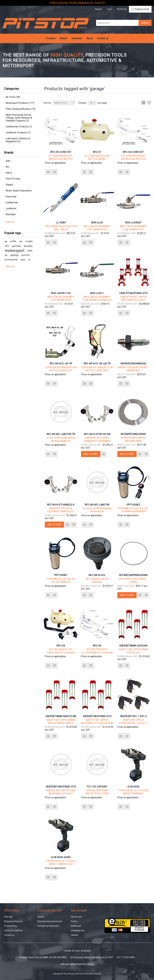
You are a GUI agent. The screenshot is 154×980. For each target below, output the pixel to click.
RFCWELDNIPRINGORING (133, 575)
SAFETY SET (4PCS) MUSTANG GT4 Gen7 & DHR (97, 721)
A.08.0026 (133, 787)
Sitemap (8, 917)
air (6, 241)
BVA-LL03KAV (133, 223)
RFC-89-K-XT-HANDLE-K (61, 505)
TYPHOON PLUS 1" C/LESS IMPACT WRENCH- (133, 792)
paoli (30, 251)
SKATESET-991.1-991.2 (133, 716)
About (90, 38)
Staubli (9, 185)
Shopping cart (78, 930)
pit (6, 255)
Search (41, 917)
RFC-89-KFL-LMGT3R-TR (61, 434)
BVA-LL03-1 (97, 293)
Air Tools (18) (13, 97)
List (149, 103)
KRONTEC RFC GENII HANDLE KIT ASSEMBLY (97, 439)
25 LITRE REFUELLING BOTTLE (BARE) (97, 157)
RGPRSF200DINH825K (133, 363)
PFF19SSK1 (61, 575)
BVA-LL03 (97, 223)
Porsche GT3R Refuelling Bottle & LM (97, 510)
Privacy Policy (11, 926)
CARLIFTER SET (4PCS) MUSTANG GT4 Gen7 (133, 298)
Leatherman (12, 202)
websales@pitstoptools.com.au (77, 964)
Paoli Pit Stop (13, 179)
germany (16, 246)
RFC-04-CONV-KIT (133, 152)
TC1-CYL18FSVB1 (97, 787)
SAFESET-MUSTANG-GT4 (97, 716)
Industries (77, 38)
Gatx (8, 161)
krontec (28, 246)
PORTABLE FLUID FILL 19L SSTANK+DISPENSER (133, 510)
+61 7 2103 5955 (126, 957)
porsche (26, 255)
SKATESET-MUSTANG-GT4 (61, 787)
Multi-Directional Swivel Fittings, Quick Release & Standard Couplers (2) (19, 118)
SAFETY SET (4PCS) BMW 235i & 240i (133, 651)
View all (10, 222)
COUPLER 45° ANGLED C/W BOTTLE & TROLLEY (61, 369)
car (21, 241)
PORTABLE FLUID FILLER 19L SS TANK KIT (61, 580)
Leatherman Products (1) (19, 127)
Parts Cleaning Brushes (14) (21, 109)
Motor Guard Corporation (19, 191)
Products (51, 38)
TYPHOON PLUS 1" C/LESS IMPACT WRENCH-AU (61, 862)
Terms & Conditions (13, 930)
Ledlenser (11, 208)
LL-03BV (61, 223)
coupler (29, 241)
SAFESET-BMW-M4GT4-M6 (61, 716)
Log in (110, 9)
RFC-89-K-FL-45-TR (61, 363)
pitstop (14, 255)
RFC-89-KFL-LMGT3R (97, 505)
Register (99, 9)
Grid (144, 103)
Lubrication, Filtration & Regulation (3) (18, 140)
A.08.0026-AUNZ (61, 857)
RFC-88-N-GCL (97, 575)
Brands (63, 38)
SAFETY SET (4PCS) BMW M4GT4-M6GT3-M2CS (61, 721)
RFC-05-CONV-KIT (61, 152)
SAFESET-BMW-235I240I (133, 646)
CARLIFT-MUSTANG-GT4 (133, 293)
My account (77, 917)
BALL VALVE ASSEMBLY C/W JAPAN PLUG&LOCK (97, 298)
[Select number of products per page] (92, 103)
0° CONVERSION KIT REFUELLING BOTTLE (61, 157)
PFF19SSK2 (133, 505)
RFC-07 (97, 152)
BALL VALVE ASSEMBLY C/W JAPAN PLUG (97, 228)
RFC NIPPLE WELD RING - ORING (133, 580)
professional (11, 260)
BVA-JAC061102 (61, 293)
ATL (8, 167)
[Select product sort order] (64, 103)
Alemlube (11, 214)
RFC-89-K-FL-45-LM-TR (97, 363)
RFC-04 (61, 646)
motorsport (15, 251)
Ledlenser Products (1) (18, 133)
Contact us (103, 38)
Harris (9, 173)
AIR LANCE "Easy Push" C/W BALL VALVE (61, 228)
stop (23, 260)
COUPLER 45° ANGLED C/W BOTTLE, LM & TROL (97, 369)
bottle (13, 241)
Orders (74, 921)
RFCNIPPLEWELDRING (133, 434)
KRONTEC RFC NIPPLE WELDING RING (133, 439)
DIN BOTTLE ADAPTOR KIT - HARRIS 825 (133, 369)
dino (7, 246)
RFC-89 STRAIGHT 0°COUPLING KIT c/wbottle (97, 651)
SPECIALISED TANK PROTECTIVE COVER (97, 792)
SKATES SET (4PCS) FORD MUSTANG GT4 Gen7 (61, 792)
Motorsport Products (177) (20, 103)
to (29, 260)
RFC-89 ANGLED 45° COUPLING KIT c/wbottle (61, 651)
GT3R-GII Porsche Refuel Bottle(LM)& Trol (61, 439)
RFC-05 (97, 646)
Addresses (76, 926)
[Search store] (117, 23)
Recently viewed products (50, 921)
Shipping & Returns (13, 921)
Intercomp (11, 197)
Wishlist (75, 935)
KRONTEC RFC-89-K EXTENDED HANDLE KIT (61, 510)
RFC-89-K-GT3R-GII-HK (97, 434)
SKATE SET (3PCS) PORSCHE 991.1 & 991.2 (133, 721)
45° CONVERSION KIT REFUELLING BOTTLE (133, 157)
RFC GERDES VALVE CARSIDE (97, 580)
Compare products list (48, 926)
